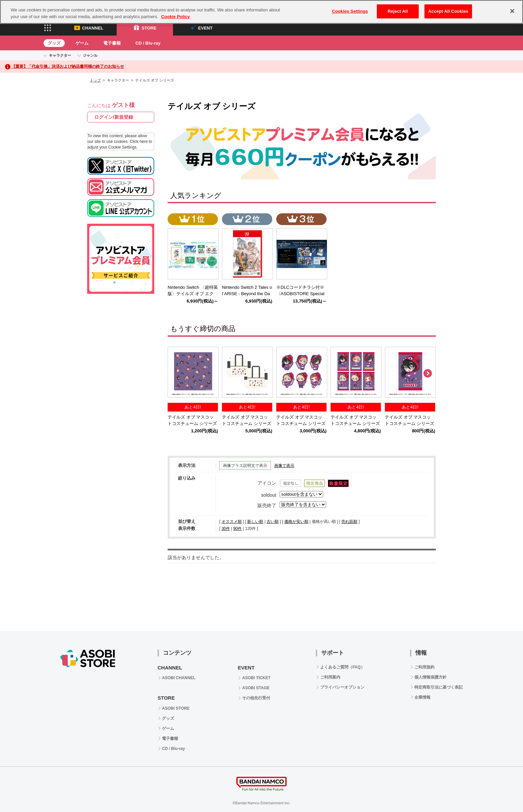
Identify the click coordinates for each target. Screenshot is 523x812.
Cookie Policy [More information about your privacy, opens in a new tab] (176, 17)
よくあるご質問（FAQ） (342, 667)
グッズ (54, 43)
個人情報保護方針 (430, 677)
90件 (238, 529)
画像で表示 (284, 466)
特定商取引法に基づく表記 (439, 687)
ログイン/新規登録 (114, 117)
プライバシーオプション (342, 687)
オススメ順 (232, 522)
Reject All (398, 11)
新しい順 (255, 522)
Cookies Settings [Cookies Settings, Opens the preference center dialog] (350, 11)
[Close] (512, 11)
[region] (261, 12)
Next (427, 374)
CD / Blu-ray (148, 43)
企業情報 (422, 697)
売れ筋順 (349, 522)
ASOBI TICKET (256, 678)
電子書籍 (112, 43)
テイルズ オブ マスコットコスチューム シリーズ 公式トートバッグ (247, 423)
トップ (95, 80)
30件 (226, 529)
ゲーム (82, 43)
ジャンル (90, 55)
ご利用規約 (424, 667)
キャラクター (60, 55)
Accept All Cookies (448, 11)
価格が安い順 (296, 522)
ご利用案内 (330, 677)
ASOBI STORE (176, 708)
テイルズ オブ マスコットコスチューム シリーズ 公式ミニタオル (192, 423)
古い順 (273, 522)
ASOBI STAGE (256, 688)
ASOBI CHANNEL (179, 678)
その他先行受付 (256, 698)
